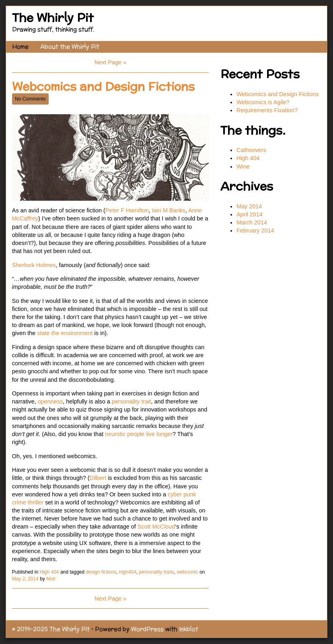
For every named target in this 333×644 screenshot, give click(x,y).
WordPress (147, 629)
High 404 (49, 572)
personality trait (132, 401)
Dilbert (99, 478)
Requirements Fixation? (267, 110)
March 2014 (252, 222)
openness (50, 401)
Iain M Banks (169, 210)
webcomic (187, 572)
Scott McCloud (156, 527)
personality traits (156, 572)
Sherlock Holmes (34, 265)
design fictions (101, 572)
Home (20, 46)
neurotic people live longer (139, 434)
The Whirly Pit (53, 17)
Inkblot (189, 629)
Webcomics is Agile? (264, 102)
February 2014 (255, 230)
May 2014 (249, 206)
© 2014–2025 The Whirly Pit (51, 629)
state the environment (64, 333)
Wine (243, 167)
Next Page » (110, 62)
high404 (128, 572)
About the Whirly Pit (70, 46)
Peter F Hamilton (127, 210)
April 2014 (250, 214)
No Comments (30, 99)
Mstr (51, 579)
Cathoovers (251, 150)
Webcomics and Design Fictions (103, 86)
